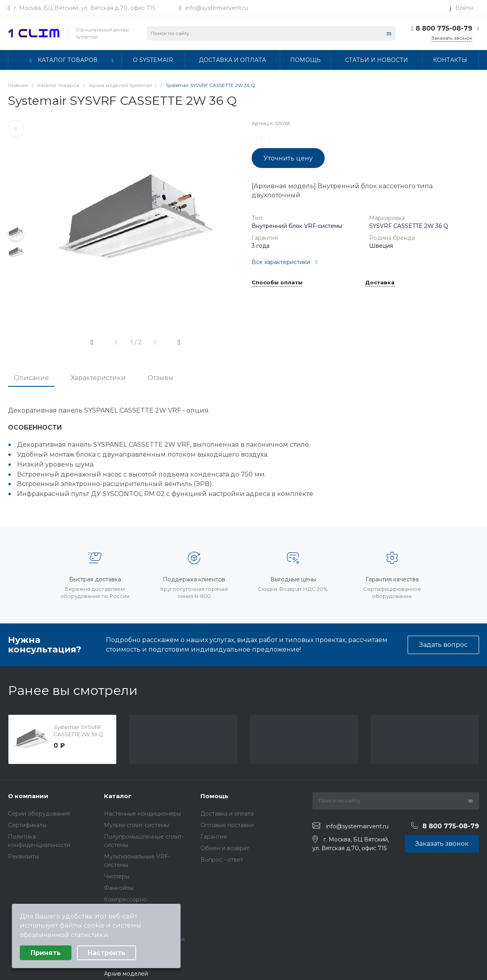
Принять (46, 953)
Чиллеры (117, 876)
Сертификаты (27, 825)
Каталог (118, 796)
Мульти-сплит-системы (137, 825)
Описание (31, 378)
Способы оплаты (277, 283)
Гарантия (214, 837)
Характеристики (98, 378)
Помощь (214, 796)
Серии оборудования (39, 814)
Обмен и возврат (225, 848)
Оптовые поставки (227, 825)
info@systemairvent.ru (217, 8)
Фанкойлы (119, 888)
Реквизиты (23, 857)
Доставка (380, 283)
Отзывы (161, 378)
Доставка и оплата (227, 814)
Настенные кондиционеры (142, 814)
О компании (28, 796)
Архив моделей (126, 974)
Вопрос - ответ (222, 860)
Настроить (107, 953)
